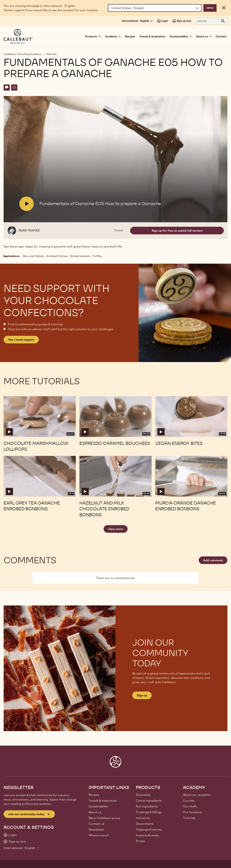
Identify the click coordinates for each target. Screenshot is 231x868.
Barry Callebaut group (104, 818)
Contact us (96, 824)
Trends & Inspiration (152, 36)
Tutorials (51, 54)
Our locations (193, 812)
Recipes (130, 36)
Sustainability (98, 806)
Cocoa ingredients (149, 801)
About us (95, 812)
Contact (221, 36)
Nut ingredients (147, 806)
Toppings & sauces (149, 829)
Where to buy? (99, 835)
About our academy (197, 795)
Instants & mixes (147, 835)
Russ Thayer (29, 230)
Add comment (213, 560)
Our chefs (190, 806)
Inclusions (143, 818)
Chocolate (143, 795)
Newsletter (96, 829)
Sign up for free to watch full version (177, 231)
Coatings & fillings (149, 812)
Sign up (142, 695)
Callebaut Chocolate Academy (22, 54)
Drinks (140, 841)
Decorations (145, 824)
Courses (189, 801)
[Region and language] (155, 8)
